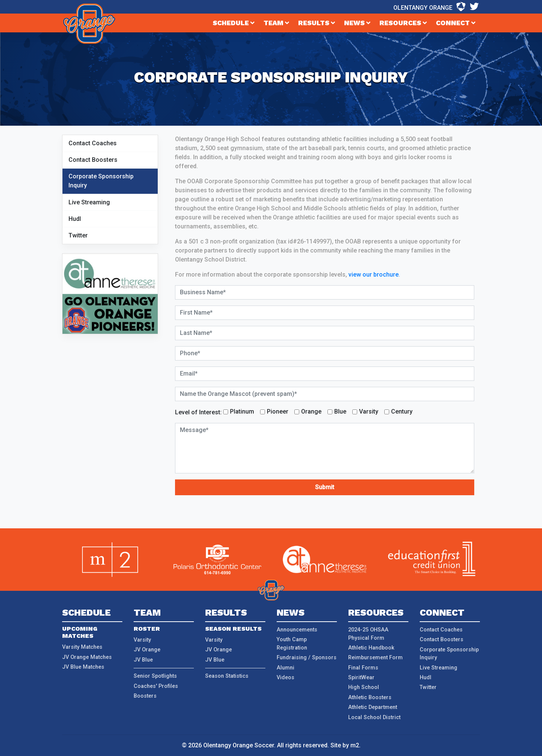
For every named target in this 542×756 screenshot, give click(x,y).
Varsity (369, 411)
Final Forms (363, 668)
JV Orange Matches (87, 657)
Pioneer (278, 411)
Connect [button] (456, 23)
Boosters (145, 696)
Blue (340, 411)
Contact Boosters (93, 160)
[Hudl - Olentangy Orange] (461, 7)
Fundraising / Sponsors (307, 658)
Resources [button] (403, 23)
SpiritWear (361, 678)
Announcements (297, 630)
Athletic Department (373, 707)
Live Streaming (89, 202)
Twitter (78, 235)
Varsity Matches (82, 647)
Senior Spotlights (155, 676)
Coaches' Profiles (156, 686)
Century (402, 411)
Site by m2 (345, 745)
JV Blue (143, 660)
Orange (311, 411)
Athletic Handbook (371, 648)
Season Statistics (227, 676)
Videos (285, 678)
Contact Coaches (93, 143)
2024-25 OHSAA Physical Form (368, 634)
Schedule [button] (234, 23)
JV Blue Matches (83, 667)
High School (364, 687)
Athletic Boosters (370, 697)
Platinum (242, 411)
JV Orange (147, 650)
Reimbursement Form (375, 658)
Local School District (374, 717)
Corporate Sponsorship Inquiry (101, 181)
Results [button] (317, 23)
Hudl (75, 219)
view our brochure (374, 275)
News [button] (357, 23)
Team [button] (276, 23)
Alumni (285, 668)
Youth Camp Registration (292, 644)
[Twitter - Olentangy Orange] (474, 7)
